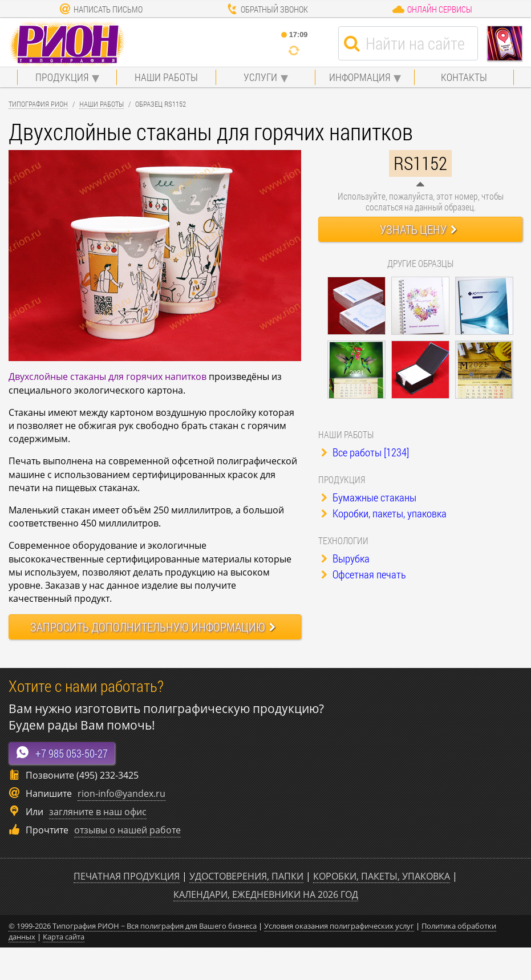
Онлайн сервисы (432, 9)
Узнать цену (418, 229)
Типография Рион (38, 104)
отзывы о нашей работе (127, 830)
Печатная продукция (127, 876)
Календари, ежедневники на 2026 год (266, 894)
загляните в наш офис (98, 812)
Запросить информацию (153, 627)
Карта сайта (64, 937)
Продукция (62, 77)
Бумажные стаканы (369, 497)
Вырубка (345, 558)
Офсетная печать (364, 574)
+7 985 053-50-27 (62, 753)
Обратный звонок (267, 9)
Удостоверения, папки (246, 876)
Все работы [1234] (365, 452)
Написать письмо (101, 9)
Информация (360, 77)
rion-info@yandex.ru (121, 793)
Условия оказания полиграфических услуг (339, 926)
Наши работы (166, 77)
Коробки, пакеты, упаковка (384, 513)
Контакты (464, 77)
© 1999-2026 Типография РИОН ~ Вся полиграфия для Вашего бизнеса (133, 926)
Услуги (260, 77)
